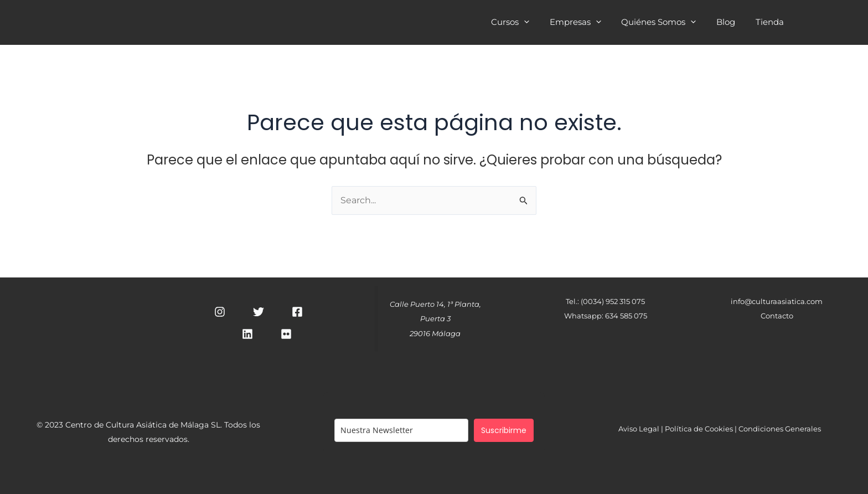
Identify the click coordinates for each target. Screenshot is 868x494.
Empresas (588, 23)
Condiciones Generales (780, 429)
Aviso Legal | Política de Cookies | (678, 429)
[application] (541, 22)
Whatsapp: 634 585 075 (606, 316)
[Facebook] (297, 312)
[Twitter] (259, 312)
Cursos (527, 23)
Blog (731, 23)
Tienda (771, 23)
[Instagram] (220, 312)
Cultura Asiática (228, 22)
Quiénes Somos (668, 23)
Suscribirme (504, 430)
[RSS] (286, 334)
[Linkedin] (247, 334)
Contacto (777, 316)
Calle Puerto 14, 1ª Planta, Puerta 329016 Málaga (435, 319)
